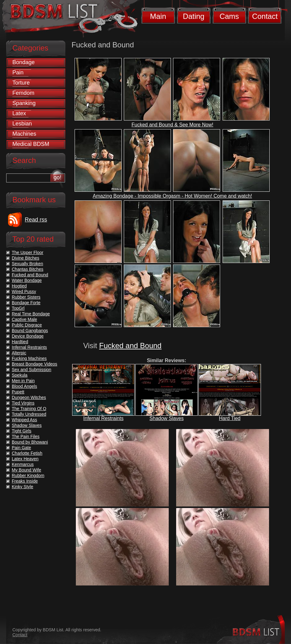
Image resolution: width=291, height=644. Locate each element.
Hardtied (20, 342)
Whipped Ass (24, 420)
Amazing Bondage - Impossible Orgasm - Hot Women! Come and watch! (173, 196)
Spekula (20, 375)
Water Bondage (27, 280)
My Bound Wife (26, 470)
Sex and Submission (32, 370)
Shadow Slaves (167, 418)
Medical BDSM (31, 144)
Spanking (24, 103)
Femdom (23, 93)
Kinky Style (22, 487)
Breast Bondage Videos (35, 364)
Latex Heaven (25, 459)
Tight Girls (22, 431)
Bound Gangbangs (30, 331)
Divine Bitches (26, 258)
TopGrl (18, 308)
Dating (194, 16)
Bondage (24, 62)
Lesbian (22, 124)
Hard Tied (230, 418)
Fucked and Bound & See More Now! (172, 125)
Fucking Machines (29, 358)
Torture (21, 83)
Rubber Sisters (26, 297)
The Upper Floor (28, 252)
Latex (19, 113)
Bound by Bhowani (30, 442)
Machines (24, 134)
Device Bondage (28, 336)
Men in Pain (23, 381)
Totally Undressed (29, 414)
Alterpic (19, 353)
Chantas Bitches (28, 269)
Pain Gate (21, 448)
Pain (18, 72)
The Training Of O (29, 409)
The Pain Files (26, 436)
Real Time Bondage (31, 314)
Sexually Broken (27, 264)
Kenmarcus (23, 464)
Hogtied (19, 286)
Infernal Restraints (103, 418)
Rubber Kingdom (28, 475)
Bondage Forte (26, 303)
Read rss (36, 220)
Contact (265, 16)
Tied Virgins (23, 403)
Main (158, 16)
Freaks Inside (25, 481)
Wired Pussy (24, 291)
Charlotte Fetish (27, 453)
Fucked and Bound (130, 346)
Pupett (18, 392)
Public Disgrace (27, 325)
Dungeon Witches (29, 397)
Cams (229, 16)
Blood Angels (24, 386)
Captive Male (24, 319)
